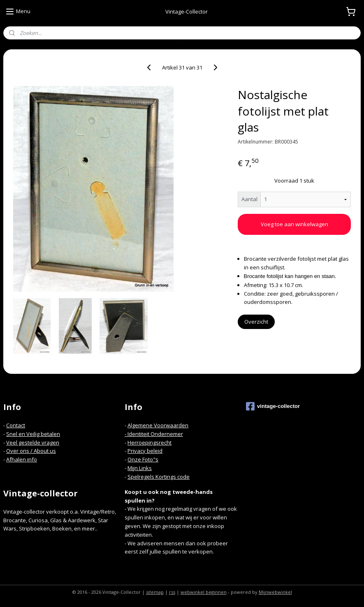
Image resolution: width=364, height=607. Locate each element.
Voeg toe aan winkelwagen (294, 224)
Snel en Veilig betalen (33, 434)
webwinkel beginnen (204, 592)
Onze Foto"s (143, 459)
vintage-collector (273, 406)
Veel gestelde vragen (33, 443)
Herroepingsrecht (150, 443)
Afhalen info (22, 459)
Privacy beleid (145, 451)
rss (172, 592)
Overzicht (256, 322)
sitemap (155, 592)
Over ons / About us (31, 451)
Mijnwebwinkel (275, 592)
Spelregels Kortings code (159, 477)
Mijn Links (140, 468)
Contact (16, 425)
